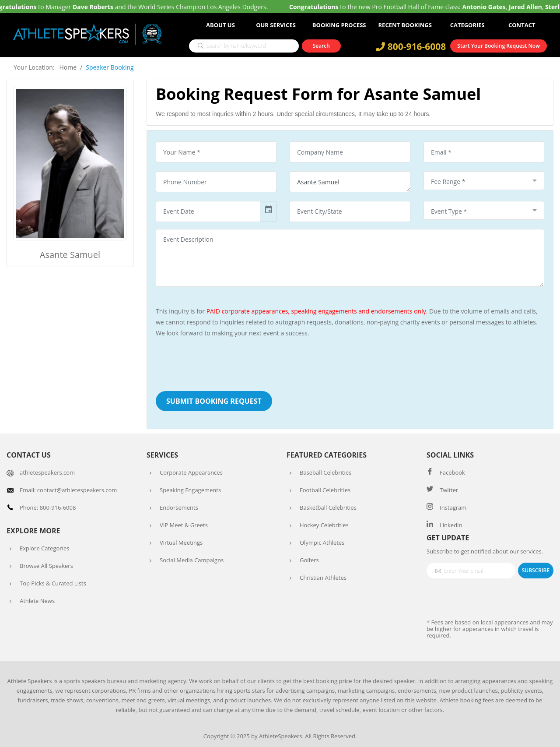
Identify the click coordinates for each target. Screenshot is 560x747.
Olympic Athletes (322, 543)
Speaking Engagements (190, 490)
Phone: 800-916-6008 (48, 507)
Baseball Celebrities (325, 472)
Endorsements (179, 507)
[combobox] (484, 181)
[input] (208, 211)
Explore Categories (44, 548)
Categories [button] (467, 25)
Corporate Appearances (191, 472)
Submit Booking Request (214, 401)
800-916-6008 (411, 46)
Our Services (276, 25)
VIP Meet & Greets (184, 525)
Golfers (309, 560)
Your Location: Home (45, 67)
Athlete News (37, 601)
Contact (522, 25)
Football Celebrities (325, 490)
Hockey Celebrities (324, 525)
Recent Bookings (405, 25)
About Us (220, 25)
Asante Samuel (350, 182)
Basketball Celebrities (328, 507)
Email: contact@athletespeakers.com (68, 490)
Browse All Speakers (46, 566)
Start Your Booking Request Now (499, 46)
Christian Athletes (323, 578)
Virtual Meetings (181, 543)
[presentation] (222, 363)
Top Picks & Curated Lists (53, 583)
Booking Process (339, 25)
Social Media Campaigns (192, 560)
